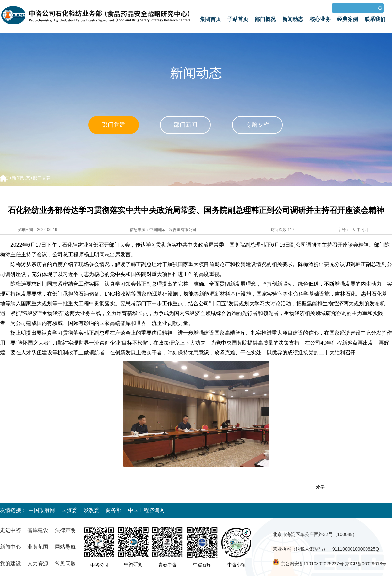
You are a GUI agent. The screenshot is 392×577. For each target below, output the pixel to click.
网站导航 (65, 547)
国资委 (69, 510)
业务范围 (38, 547)
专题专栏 (257, 125)
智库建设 (38, 530)
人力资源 (38, 563)
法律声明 (65, 530)
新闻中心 (10, 547)
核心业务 (320, 19)
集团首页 (210, 19)
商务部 (114, 510)
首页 (5, 178)
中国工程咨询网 (146, 510)
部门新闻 (186, 125)
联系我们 (375, 19)
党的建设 (10, 563)
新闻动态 (293, 19)
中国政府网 (42, 510)
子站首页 (238, 19)
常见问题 (65, 563)
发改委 (91, 510)
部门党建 (114, 125)
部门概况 (265, 19)
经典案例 (348, 19)
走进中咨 (10, 530)
